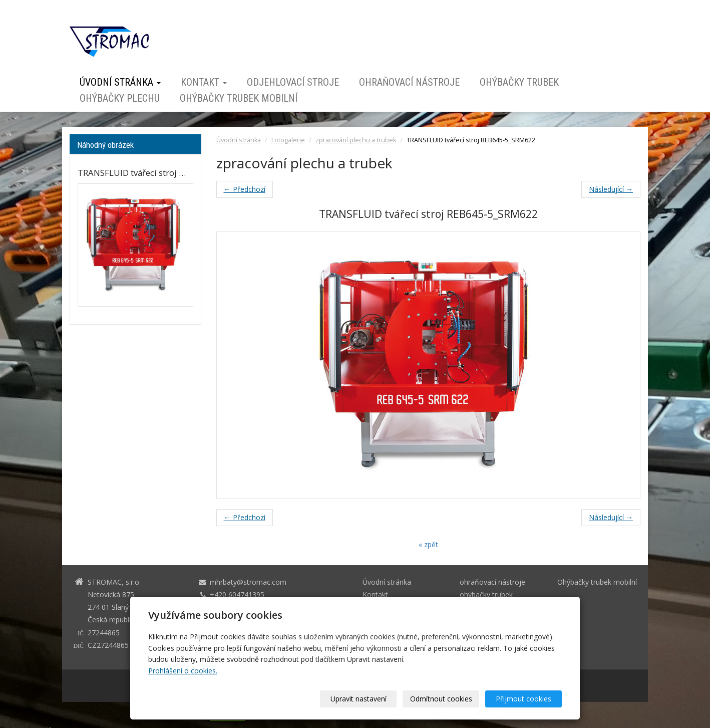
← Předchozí (245, 189)
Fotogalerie (288, 140)
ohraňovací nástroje (409, 82)
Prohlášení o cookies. (183, 671)
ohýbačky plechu (120, 98)
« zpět (428, 544)
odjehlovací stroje (293, 82)
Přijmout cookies (523, 699)
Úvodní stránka (120, 82)
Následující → (611, 189)
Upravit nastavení (359, 699)
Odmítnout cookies (441, 699)
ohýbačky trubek (519, 82)
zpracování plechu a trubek (356, 140)
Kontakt (204, 82)
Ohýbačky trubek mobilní (239, 98)
